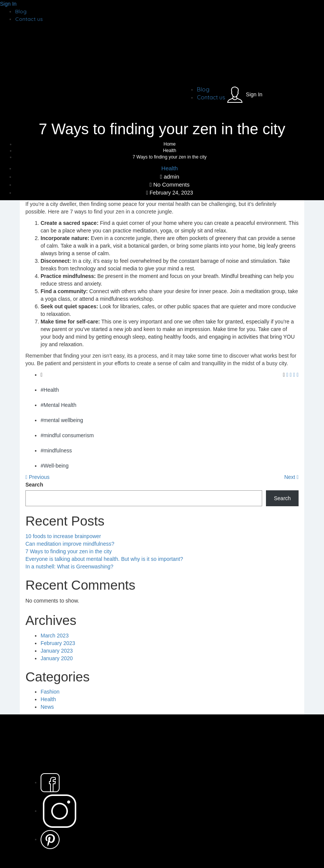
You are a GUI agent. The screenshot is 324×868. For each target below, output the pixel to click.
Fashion (50, 692)
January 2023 (57, 651)
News (47, 707)
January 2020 (57, 658)
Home (170, 144)
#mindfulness (56, 450)
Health (170, 151)
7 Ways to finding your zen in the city (68, 551)
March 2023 (55, 636)
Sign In (8, 4)
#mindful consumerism (67, 435)
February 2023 (58, 643)
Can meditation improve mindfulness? (70, 544)
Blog (21, 11)
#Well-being (55, 466)
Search (34, 485)
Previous (37, 477)
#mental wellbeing (62, 420)
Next (291, 477)
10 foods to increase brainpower (63, 536)
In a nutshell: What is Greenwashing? (69, 567)
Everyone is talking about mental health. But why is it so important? (104, 559)
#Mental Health (58, 405)
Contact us (29, 19)
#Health (50, 390)
